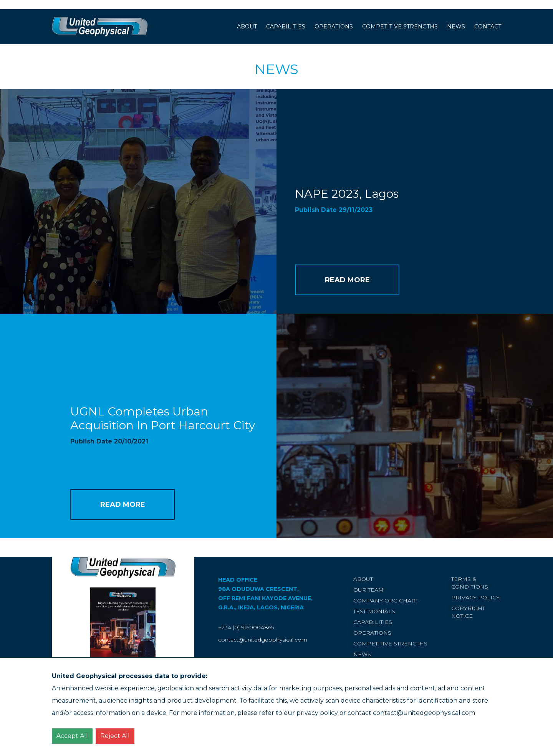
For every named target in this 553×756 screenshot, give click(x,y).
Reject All (115, 736)
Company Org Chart (386, 600)
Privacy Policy (475, 597)
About (247, 26)
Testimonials (374, 611)
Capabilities (286, 26)
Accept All (72, 736)
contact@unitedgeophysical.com (263, 640)
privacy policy (317, 713)
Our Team (368, 590)
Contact (488, 26)
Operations (334, 26)
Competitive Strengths (400, 26)
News (456, 26)
